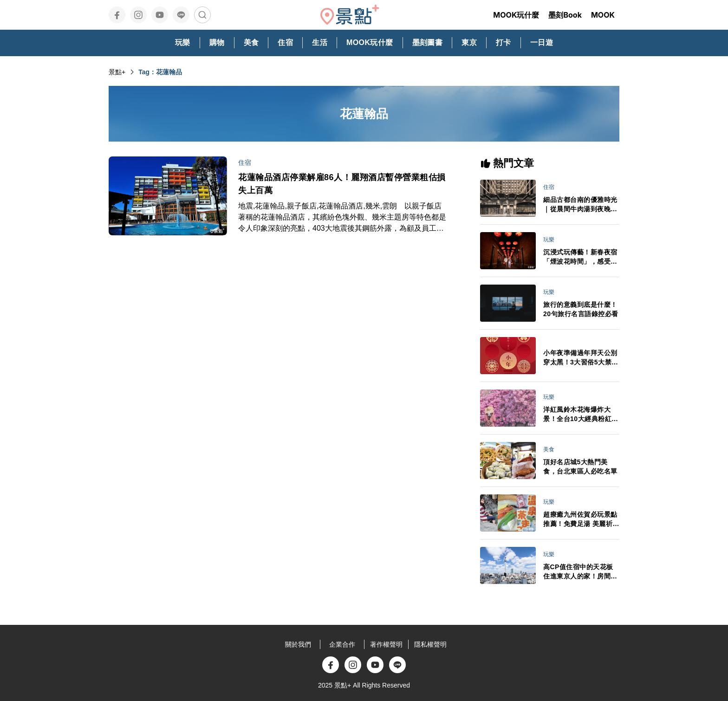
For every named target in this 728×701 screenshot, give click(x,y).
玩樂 (549, 240)
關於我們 (298, 644)
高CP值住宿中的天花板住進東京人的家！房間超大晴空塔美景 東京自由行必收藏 (581, 572)
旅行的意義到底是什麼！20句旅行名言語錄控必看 (581, 309)
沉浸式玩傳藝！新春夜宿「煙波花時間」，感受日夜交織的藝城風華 (580, 257)
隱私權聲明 (430, 644)
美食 (549, 449)
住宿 (245, 162)
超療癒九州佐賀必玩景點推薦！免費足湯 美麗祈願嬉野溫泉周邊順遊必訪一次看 (581, 519)
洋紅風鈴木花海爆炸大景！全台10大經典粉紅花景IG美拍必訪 (581, 415)
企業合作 (342, 644)
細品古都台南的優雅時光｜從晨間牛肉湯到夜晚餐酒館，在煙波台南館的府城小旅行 (580, 205)
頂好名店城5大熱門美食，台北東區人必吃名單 (580, 467)
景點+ (117, 72)
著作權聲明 (386, 644)
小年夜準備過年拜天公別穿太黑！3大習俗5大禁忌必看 (581, 358)
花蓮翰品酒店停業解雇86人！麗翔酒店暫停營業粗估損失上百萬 (342, 184)
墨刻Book (565, 15)
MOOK (603, 15)
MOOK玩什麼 (516, 15)
